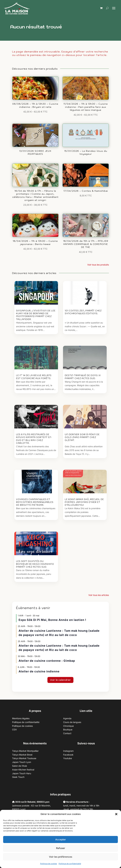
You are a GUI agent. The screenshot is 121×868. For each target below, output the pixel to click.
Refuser (61, 848)
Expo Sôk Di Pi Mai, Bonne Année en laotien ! (52, 620)
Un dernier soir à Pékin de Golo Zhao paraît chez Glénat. (82, 437)
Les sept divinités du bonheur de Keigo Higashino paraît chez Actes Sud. (35, 564)
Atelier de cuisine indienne (39, 671)
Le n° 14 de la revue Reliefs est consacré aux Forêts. (34, 377)
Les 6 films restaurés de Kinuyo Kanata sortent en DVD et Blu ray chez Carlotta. (34, 439)
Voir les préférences (61, 857)
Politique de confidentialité (70, 864)
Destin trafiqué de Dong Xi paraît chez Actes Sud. (83, 377)
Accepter (61, 839)
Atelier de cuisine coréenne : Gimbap (47, 661)
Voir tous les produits (98, 265)
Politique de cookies (49, 864)
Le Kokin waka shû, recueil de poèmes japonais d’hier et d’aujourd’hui (84, 502)
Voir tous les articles (99, 595)
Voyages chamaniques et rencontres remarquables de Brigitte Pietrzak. (35, 502)
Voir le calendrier (60, 680)
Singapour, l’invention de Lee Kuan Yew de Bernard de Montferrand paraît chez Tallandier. (36, 315)
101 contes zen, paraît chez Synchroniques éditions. (83, 312)
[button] (116, 814)
